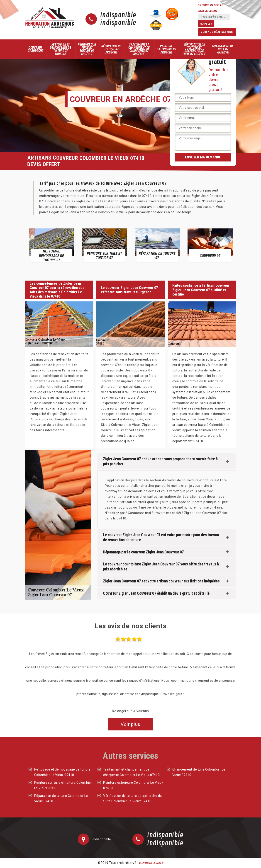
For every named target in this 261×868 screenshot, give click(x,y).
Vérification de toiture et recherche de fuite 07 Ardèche (194, 49)
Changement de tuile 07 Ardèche (223, 49)
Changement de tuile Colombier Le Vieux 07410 (199, 772)
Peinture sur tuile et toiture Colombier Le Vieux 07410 (63, 785)
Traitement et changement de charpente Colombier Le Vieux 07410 (131, 772)
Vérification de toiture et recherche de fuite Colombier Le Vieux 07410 (133, 798)
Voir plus (130, 724)
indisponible (118, 15)
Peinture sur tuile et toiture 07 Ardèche (87, 49)
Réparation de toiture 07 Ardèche (111, 49)
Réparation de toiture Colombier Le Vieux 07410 (61, 798)
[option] (52, 245)
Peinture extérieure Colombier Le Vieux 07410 (133, 785)
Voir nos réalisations (217, 32)
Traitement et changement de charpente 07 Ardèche (139, 49)
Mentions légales (151, 863)
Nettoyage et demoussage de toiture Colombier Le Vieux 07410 (62, 772)
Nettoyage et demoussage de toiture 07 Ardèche (60, 49)
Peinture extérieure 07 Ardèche (166, 49)
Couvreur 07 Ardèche (35, 49)
